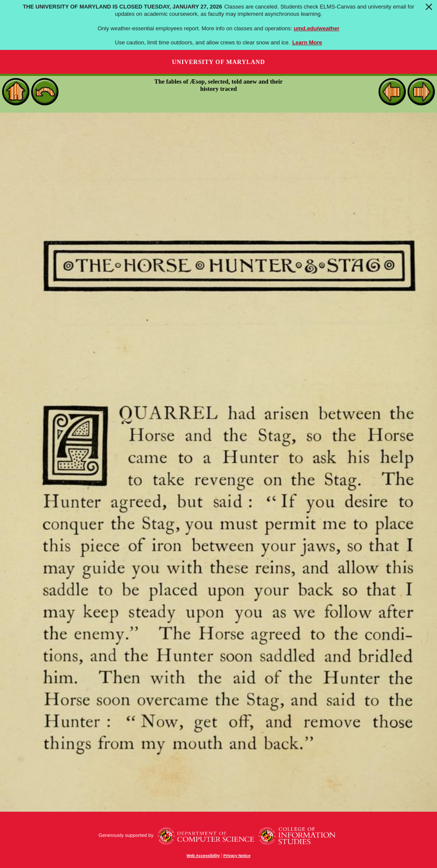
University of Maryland (218, 62)
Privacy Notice (237, 856)
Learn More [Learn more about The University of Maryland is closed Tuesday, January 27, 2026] (307, 42)
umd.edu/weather (316, 28)
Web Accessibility (203, 856)
